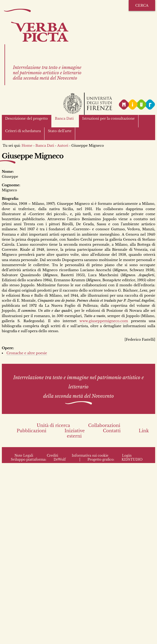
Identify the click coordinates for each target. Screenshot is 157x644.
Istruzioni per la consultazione (109, 118)
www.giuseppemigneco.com (104, 321)
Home (27, 146)
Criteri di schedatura (23, 131)
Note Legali (24, 455)
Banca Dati (64, 118)
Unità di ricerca (53, 425)
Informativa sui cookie (90, 455)
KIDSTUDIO (132, 459)
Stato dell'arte (60, 131)
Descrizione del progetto (26, 118)
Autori (63, 146)
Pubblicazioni (32, 431)
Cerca (142, 5)
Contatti (112, 431)
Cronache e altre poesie (27, 353)
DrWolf (60, 459)
